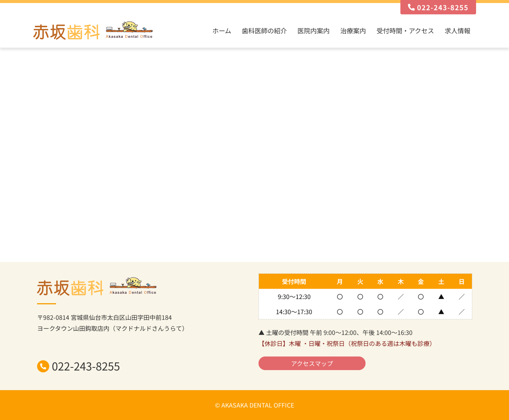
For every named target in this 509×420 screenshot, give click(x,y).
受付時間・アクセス (405, 30)
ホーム (222, 30)
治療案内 (353, 30)
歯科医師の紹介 (264, 30)
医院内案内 (314, 30)
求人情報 (458, 30)
